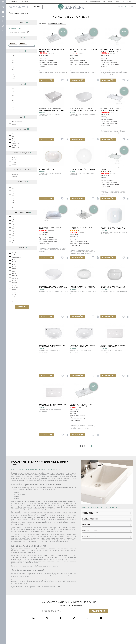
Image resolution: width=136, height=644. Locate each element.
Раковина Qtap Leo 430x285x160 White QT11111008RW (83, 346)
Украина (15, 165)
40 (13, 100)
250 (13, 243)
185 (13, 233)
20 (13, 96)
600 (13, 63)
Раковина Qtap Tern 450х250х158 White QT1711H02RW (53, 405)
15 (13, 93)
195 (13, 238)
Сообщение (25, 2)
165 (13, 226)
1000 (14, 77)
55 (13, 105)
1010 (14, 79)
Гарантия (110, 2)
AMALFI (14, 255)
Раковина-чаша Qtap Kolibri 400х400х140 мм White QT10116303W (53, 287)
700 (13, 67)
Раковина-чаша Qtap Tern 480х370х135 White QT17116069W (52, 110)
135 (13, 200)
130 (13, 198)
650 (13, 65)
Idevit (14, 136)
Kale (14, 139)
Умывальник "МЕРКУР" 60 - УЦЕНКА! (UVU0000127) (111, 51)
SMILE (14, 292)
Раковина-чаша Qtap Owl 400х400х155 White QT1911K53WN (82, 169)
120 (13, 193)
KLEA (14, 271)
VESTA (14, 299)
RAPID (14, 290)
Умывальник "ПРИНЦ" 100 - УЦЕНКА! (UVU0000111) (81, 405)
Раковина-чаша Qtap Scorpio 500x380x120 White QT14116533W (113, 287)
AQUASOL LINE (16, 257)
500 (13, 60)
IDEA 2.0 (15, 266)
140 (13, 203)
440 (13, 56)
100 (13, 186)
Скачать (117, 2)
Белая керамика (17, 122)
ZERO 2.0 (15, 301)
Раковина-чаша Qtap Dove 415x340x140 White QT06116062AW (83, 110)
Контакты (129, 2)
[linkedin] (37, 618)
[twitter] (78, 618)
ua (132, 7)
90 (13, 107)
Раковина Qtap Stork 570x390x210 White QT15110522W (53, 169)
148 (13, 219)
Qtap (14, 141)
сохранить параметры (18, 32)
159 (13, 222)
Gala (14, 134)
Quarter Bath (16, 143)
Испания (15, 158)
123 (13, 196)
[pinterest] (91, 618)
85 (13, 207)
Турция (14, 162)
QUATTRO (15, 287)
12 (13, 89)
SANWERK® (16, 148)
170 (13, 229)
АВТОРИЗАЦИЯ (13, 2)
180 (13, 205)
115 (13, 191)
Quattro (14, 145)
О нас (86, 2)
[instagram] (51, 618)
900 (13, 74)
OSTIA (14, 280)
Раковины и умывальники (21, 13)
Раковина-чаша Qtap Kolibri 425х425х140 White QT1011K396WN (114, 228)
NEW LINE (15, 278)
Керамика (15, 174)
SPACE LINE (16, 294)
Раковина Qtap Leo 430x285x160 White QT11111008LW (52, 346)
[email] (105, 618)
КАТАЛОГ (36, 7)
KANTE (14, 269)
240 (13, 240)
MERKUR (15, 276)
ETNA (14, 264)
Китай (14, 160)
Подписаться (98, 611)
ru (129, 7)
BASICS (14, 259)
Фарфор (15, 177)
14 (13, 91)
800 (13, 70)
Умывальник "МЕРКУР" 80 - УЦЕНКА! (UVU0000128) (111, 110)
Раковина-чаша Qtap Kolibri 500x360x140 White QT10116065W (82, 287)
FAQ (123, 2)
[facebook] (64, 618)
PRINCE (14, 285)
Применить (22, 307)
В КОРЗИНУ (47, 80)
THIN (14, 297)
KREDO (14, 273)
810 (13, 72)
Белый (14, 124)
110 (13, 112)
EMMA (14, 262)
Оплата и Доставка (95, 2)
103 (13, 110)
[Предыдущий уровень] (12, 13)
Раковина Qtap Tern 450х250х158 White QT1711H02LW (114, 346)
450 (13, 58)
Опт (104, 2)
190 (13, 236)
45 (13, 103)
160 (13, 224)
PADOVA (15, 283)
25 (13, 98)
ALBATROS (15, 252)
